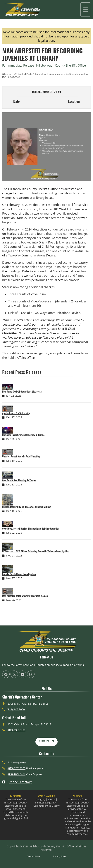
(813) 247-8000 (16, 709)
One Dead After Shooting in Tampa (19, 480)
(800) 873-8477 (17, 774)
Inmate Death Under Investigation (19, 574)
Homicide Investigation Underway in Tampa (23, 435)
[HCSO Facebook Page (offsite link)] (6, 674)
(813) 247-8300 (17, 730)
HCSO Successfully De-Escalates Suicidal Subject (27, 507)
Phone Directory (17, 782)
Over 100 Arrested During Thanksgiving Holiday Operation (31, 528)
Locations (47, 741)
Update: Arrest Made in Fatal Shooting (21, 456)
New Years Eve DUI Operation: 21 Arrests (22, 391)
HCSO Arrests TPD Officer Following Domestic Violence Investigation (36, 551)
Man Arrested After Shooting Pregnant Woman (25, 596)
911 (10, 762)
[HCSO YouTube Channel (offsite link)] (23, 674)
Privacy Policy (60, 856)
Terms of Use (33, 856)
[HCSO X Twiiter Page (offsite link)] (14, 674)
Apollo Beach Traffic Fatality (16, 413)
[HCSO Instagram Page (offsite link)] (31, 674)
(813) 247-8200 (17, 768)
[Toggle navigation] (86, 10)
